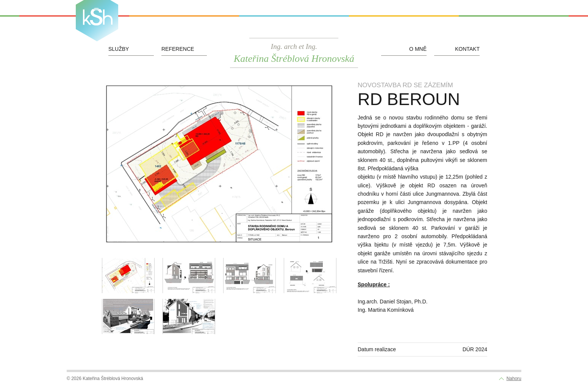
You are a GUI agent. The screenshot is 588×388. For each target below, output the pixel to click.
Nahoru (514, 379)
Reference (178, 49)
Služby (119, 49)
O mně (418, 49)
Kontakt (467, 49)
